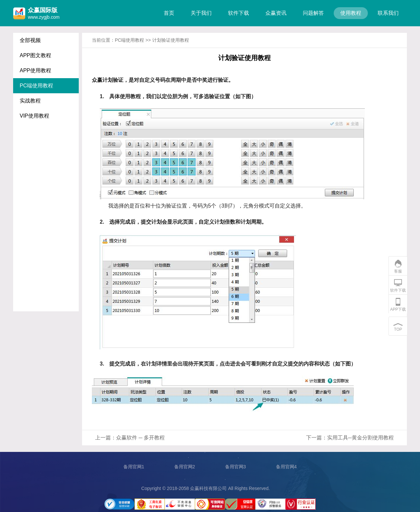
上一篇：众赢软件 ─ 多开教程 (130, 438)
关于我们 (201, 13)
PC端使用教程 (36, 86)
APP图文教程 (35, 55)
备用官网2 (185, 467)
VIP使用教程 (34, 116)
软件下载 (239, 13)
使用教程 (351, 13)
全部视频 (30, 40)
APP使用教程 (35, 70)
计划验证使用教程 (171, 40)
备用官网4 (286, 467)
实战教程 (30, 101)
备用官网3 (236, 467)
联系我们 (388, 13)
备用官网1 (134, 467)
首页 (169, 13)
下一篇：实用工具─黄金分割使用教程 (350, 438)
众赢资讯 (276, 13)
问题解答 (313, 13)
